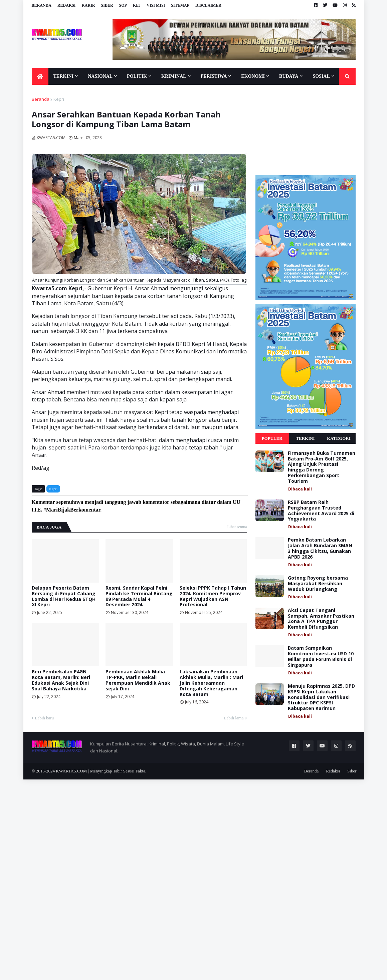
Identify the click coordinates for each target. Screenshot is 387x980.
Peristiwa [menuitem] (214, 76)
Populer (272, 438)
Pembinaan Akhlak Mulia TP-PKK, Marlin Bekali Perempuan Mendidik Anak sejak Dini (138, 680)
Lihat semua (237, 527)
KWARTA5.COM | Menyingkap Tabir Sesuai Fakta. (101, 771)
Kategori (339, 438)
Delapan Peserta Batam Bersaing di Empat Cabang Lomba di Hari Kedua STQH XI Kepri (64, 596)
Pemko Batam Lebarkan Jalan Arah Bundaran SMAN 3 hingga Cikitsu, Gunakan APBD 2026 (320, 548)
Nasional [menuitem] (100, 76)
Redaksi (67, 5)
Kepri (59, 99)
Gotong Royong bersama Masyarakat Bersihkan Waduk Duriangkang (318, 584)
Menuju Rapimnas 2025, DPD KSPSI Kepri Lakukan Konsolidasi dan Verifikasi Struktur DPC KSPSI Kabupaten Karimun (321, 697)
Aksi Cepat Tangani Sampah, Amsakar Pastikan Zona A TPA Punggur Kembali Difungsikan (321, 619)
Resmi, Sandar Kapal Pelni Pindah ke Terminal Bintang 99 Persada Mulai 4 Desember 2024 (139, 596)
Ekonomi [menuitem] (253, 76)
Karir (88, 5)
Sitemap (180, 5)
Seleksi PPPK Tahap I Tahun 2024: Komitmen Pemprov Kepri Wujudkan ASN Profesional (213, 596)
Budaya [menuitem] (289, 76)
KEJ (137, 5)
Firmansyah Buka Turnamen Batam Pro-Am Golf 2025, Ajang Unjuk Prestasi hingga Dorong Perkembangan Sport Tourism (322, 467)
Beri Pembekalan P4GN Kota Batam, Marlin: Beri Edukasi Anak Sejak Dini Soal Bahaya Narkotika (61, 680)
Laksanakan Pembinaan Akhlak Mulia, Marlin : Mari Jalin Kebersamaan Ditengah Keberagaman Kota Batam (211, 683)
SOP (123, 5)
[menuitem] (40, 76)
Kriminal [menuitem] (174, 76)
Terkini (305, 438)
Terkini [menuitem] (64, 76)
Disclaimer (208, 5)
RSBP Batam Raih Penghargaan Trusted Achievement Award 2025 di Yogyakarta (321, 511)
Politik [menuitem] (137, 76)
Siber (107, 5)
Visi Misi (156, 5)
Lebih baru (45, 718)
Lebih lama (234, 718)
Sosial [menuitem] (321, 76)
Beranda (42, 5)
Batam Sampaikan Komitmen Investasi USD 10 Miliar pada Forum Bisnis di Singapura (321, 657)
